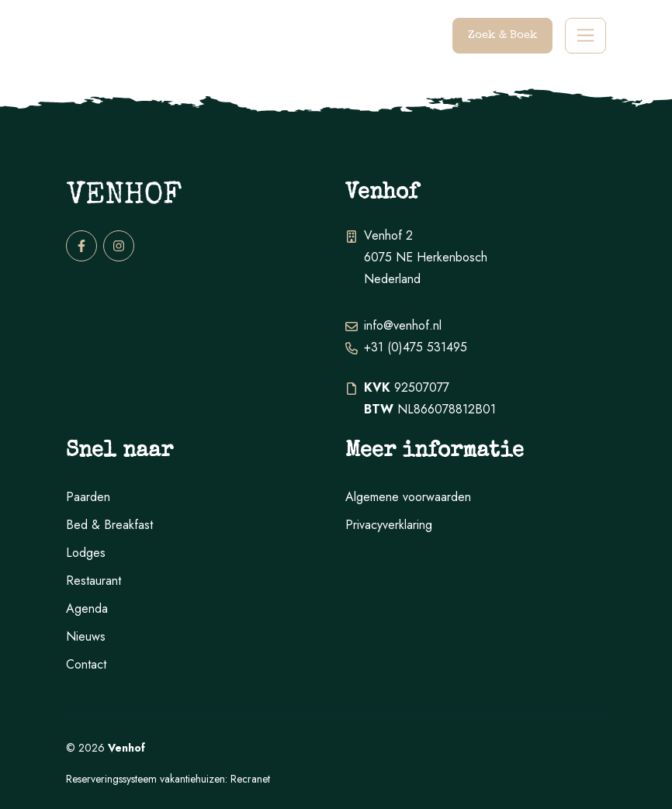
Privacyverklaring (389, 525)
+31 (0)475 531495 (416, 347)
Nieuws (86, 636)
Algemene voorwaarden (408, 497)
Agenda (87, 608)
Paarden (88, 497)
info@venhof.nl (403, 325)
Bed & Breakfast (109, 525)
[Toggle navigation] (585, 36)
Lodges (86, 553)
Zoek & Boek (503, 35)
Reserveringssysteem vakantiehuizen (145, 779)
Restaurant (94, 581)
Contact (86, 664)
